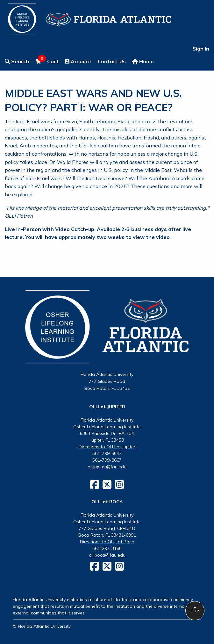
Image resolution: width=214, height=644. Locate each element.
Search (17, 61)
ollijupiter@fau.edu (107, 467)
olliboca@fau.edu (107, 555)
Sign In (201, 49)
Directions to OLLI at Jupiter (107, 447)
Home (143, 61)
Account (78, 61)
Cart (47, 61)
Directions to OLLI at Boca (107, 542)
